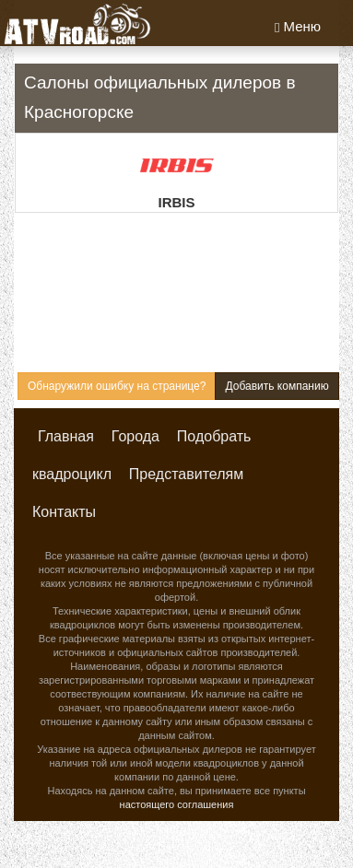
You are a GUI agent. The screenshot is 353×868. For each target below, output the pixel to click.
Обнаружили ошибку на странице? (117, 386)
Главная (66, 436)
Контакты (64, 512)
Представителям (186, 474)
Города (135, 436)
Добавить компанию (277, 386)
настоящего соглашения (177, 804)
